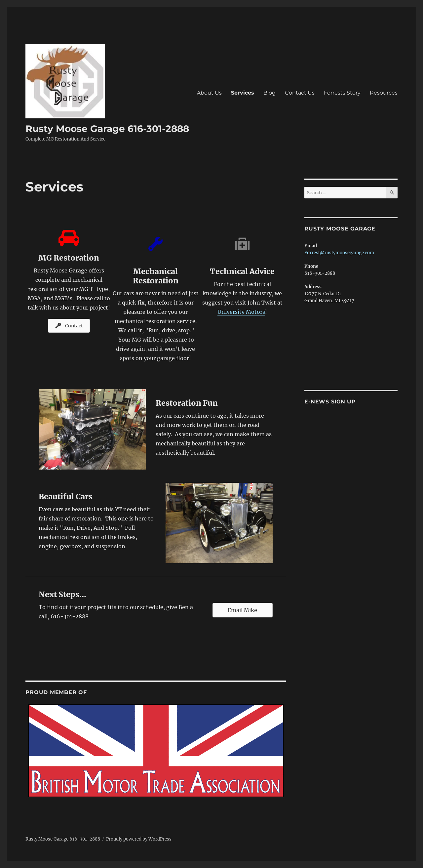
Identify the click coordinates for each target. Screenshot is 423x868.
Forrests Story (342, 93)
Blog (269, 93)
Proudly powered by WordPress (139, 839)
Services (243, 93)
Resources (384, 93)
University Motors (241, 312)
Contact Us (300, 93)
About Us (209, 93)
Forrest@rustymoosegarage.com (339, 253)
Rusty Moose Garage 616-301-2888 (107, 129)
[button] (69, 326)
